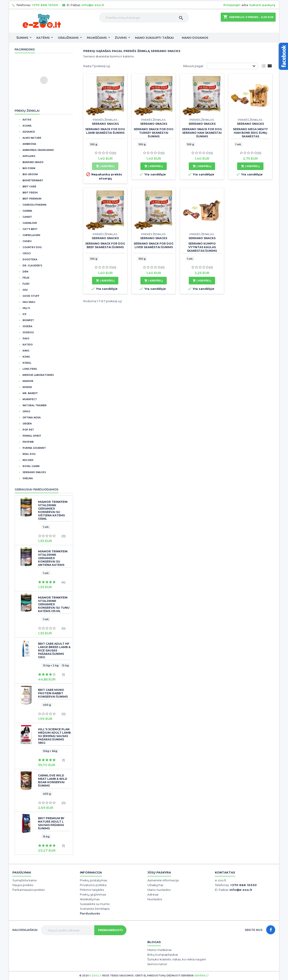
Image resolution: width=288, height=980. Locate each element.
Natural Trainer (34, 405)
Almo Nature (31, 138)
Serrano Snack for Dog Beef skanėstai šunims (105, 245)
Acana (27, 126)
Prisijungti (232, 5)
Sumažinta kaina (24, 880)
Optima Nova (31, 418)
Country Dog (32, 247)
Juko (26, 339)
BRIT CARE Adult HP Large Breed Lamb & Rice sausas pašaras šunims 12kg (54, 650)
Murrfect (29, 399)
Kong (26, 357)
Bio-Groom (30, 174)
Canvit (27, 217)
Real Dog (29, 454)
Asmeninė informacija (163, 880)
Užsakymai (155, 885)
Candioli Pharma (34, 205)
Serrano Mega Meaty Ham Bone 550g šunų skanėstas (250, 133)
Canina (27, 211)
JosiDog (28, 332)
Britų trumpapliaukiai (163, 955)
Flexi (26, 284)
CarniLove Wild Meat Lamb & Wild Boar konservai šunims (53, 780)
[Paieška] (144, 18)
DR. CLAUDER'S (32, 266)
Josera (27, 326)
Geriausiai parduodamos (37, 489)
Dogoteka (30, 260)
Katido (27, 345)
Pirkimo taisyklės (92, 890)
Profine (28, 442)
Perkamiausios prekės (28, 890)
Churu (27, 241)
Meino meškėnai (159, 950)
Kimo (26, 351)
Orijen (27, 424)
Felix (26, 278)
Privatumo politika (93, 885)
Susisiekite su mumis (95, 904)
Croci (26, 253)
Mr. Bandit (30, 393)
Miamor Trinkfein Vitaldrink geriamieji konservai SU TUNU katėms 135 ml (54, 604)
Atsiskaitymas (90, 899)
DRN (25, 272)
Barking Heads (33, 162)
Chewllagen (31, 235)
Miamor (28, 381)
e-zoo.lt (95, 976)
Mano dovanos (195, 38)
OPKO (26, 412)
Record (28, 460)
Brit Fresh (30, 193)
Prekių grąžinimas (93, 894)
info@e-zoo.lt (93, 5)
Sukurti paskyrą (262, 5)
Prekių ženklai (27, 111)
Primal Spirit (31, 436)
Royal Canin (31, 466)
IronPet (28, 320)
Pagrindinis (25, 49)
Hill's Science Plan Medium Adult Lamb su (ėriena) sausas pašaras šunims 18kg (54, 736)
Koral (27, 363)
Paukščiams (97, 38)
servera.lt (201, 976)
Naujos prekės (23, 885)
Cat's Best (30, 229)
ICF (24, 314)
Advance (28, 132)
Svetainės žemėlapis (95, 909)
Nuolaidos (155, 899)
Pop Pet (28, 430)
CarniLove (29, 223)
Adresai (153, 894)
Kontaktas (225, 872)
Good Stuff (31, 296)
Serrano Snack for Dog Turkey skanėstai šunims (154, 133)
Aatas (27, 120)
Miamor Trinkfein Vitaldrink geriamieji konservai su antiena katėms (53, 558)
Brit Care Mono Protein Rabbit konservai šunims (53, 693)
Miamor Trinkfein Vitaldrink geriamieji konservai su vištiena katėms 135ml (53, 510)
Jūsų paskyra (159, 872)
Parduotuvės (90, 913)
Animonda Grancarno (38, 150)
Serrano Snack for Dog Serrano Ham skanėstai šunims (202, 133)
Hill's (26, 308)
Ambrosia (29, 144)
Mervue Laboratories (38, 375)
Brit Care (29, 187)
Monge (27, 387)
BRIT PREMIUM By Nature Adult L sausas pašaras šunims (51, 823)
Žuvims (121, 38)
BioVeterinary (32, 180)
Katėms (43, 38)
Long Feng (29, 369)
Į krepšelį (105, 166)
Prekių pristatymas (93, 880)
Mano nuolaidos (159, 890)
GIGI (25, 290)
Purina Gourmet (34, 448)
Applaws (29, 156)
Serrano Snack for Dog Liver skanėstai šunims (154, 245)
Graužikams (68, 38)
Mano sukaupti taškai (154, 38)
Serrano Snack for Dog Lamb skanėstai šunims (105, 131)
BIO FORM (29, 168)
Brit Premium (32, 199)
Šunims (22, 38)
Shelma (27, 478)
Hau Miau (28, 302)
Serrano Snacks (34, 472)
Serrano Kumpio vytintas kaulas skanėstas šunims (202, 247)
